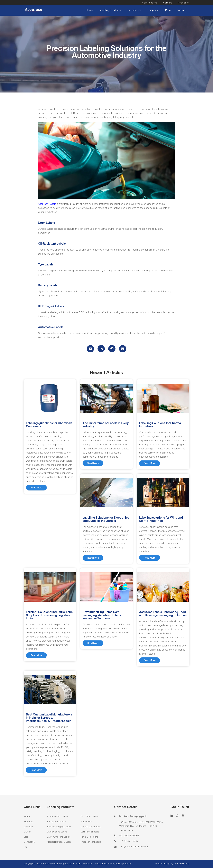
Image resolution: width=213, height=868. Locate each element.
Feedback (184, 3)
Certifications (150, 3)
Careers (168, 3)
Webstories (100, 864)
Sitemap (127, 864)
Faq (26, 847)
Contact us (29, 842)
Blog (168, 10)
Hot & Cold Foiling (89, 837)
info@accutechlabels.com (133, 847)
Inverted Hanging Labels (59, 827)
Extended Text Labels (58, 816)
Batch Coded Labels (57, 832)
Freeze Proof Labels (91, 842)
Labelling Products (110, 10)
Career (27, 832)
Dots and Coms (181, 864)
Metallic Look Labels (91, 827)
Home (89, 10)
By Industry (134, 10)
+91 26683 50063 (129, 836)
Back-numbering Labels (59, 837)
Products (28, 822)
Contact (181, 10)
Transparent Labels (56, 822)
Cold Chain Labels (90, 816)
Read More (36, 488)
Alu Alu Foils (87, 822)
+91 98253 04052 (129, 841)
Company (29, 827)
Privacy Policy (115, 864)
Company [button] (153, 10)
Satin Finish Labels (90, 832)
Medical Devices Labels (59, 842)
